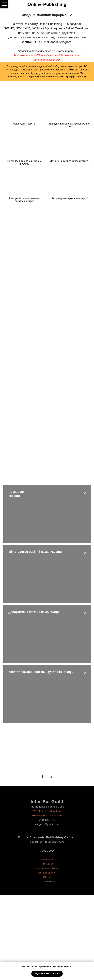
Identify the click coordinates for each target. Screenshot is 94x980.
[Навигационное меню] (4, 4)
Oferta (47, 877)
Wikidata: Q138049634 (47, 811)
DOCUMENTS (47, 882)
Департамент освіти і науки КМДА (34, 612)
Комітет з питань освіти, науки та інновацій (41, 672)
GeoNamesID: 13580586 (47, 815)
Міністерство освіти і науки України (35, 552)
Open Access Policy (47, 868)
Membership (47, 860)
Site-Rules (47, 864)
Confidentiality (47, 873)
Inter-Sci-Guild (47, 802)
